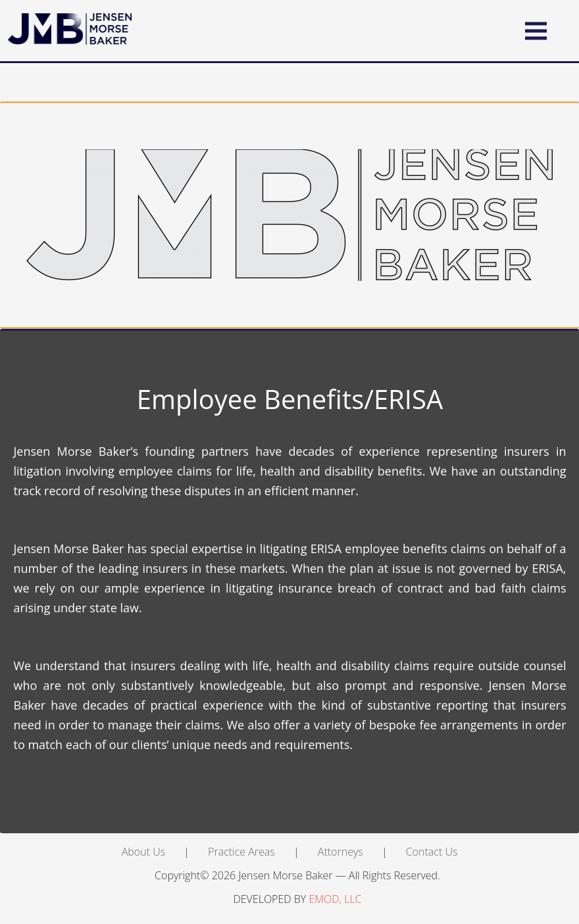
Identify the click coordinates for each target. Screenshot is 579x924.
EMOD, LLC (335, 899)
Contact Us (432, 852)
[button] (536, 31)
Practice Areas (241, 852)
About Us (143, 852)
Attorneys (340, 852)
